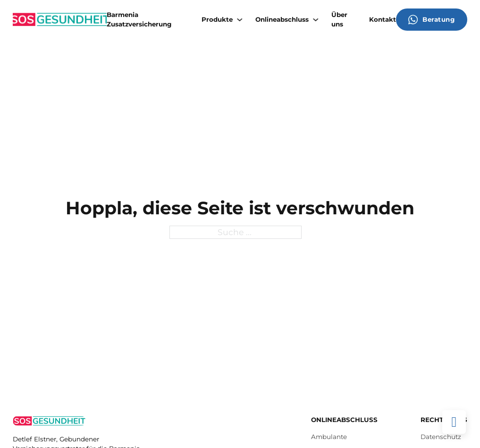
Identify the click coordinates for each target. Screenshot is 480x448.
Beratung (431, 20)
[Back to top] (454, 422)
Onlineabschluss (282, 19)
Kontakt (383, 19)
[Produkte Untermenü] (240, 20)
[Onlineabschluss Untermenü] (316, 20)
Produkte (217, 19)
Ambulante (329, 437)
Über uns (339, 19)
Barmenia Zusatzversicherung (139, 19)
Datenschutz (441, 437)
